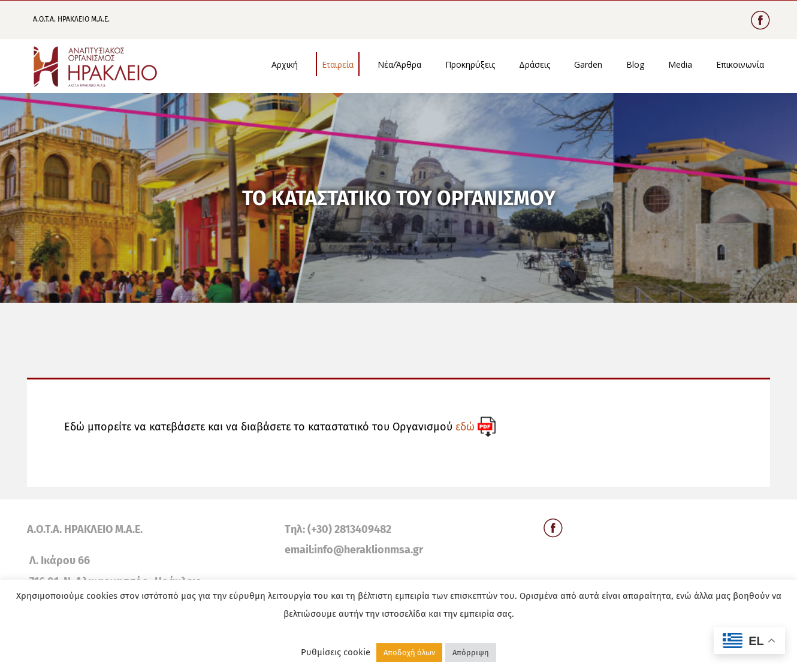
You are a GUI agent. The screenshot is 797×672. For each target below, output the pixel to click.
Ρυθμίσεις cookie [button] (336, 652)
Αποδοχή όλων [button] (409, 653)
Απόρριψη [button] (471, 653)
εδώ (465, 427)
